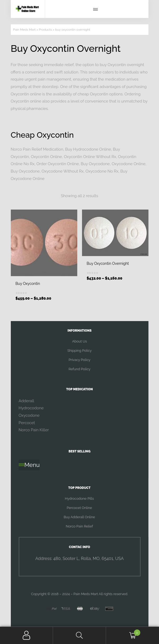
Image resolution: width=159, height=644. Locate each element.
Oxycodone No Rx (102, 171)
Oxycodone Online (128, 164)
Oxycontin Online (46, 157)
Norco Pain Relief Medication (37, 149)
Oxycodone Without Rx (63, 171)
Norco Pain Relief (79, 526)
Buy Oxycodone (95, 164)
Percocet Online (79, 508)
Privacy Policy (79, 360)
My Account (27, 635)
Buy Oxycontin (28, 284)
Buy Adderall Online (79, 517)
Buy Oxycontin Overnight (108, 263)
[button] (97, 10)
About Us (80, 341)
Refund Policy (79, 369)
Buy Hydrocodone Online (88, 149)
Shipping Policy (79, 351)
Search (79, 635)
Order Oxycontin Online (58, 164)
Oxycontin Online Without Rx (90, 157)
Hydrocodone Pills (79, 499)
